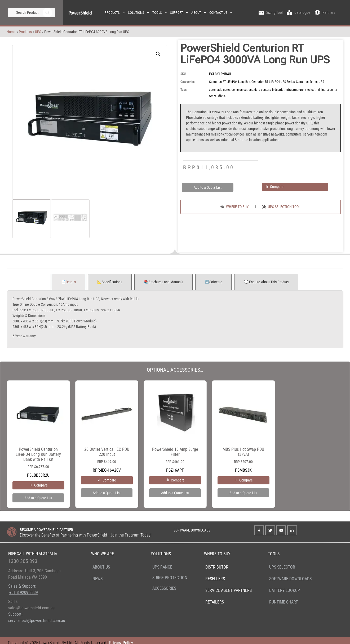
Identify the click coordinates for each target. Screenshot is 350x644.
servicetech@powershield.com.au (37, 621)
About (199, 13)
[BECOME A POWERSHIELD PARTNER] (12, 532)
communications (242, 90)
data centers (263, 90)
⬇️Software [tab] (214, 282)
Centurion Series (307, 82)
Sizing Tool (274, 12)
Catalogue (302, 12)
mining (321, 90)
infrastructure (295, 90)
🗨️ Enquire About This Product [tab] (266, 282)
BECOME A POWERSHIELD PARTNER (46, 530)
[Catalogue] (289, 13)
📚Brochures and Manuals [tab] (163, 282)
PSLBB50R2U (38, 433)
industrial (278, 90)
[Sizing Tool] (261, 13)
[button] (158, 54)
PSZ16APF (175, 431)
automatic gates (220, 90)
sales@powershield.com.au (31, 608)
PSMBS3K (243, 431)
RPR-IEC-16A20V (107, 431)
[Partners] (317, 13)
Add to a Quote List (208, 187)
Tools (160, 13)
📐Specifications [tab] (110, 282)
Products (115, 13)
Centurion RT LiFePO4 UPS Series (273, 82)
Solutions (139, 13)
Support (179, 13)
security (332, 90)
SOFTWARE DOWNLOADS (192, 530)
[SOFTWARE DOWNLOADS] (167, 529)
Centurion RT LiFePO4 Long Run (230, 82)
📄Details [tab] (68, 282)
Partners (329, 12)
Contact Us (221, 13)
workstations (217, 96)
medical (310, 90)
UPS (26, 32)
